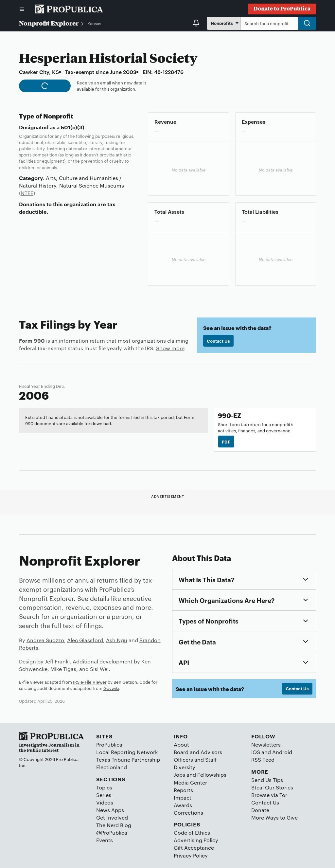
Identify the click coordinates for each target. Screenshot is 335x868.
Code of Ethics (192, 832)
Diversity (185, 767)
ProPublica (109, 744)
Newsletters (266, 744)
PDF (226, 442)
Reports (183, 790)
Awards (183, 805)
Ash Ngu (117, 640)
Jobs (179, 775)
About (181, 744)
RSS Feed (263, 759)
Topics (104, 787)
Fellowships (212, 775)
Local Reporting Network (127, 752)
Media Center (190, 782)
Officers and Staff (195, 759)
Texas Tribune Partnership (128, 759)
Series (104, 795)
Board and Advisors (198, 752)
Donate (260, 810)
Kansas (94, 23)
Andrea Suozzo (45, 640)
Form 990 (32, 340)
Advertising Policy (196, 840)
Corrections (188, 813)
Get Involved (112, 817)
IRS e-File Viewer (90, 682)
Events (105, 840)
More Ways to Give (274, 817)
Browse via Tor (269, 795)
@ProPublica (112, 832)
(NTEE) (27, 193)
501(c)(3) (73, 127)
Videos (105, 802)
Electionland (112, 767)
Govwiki (111, 688)
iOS (256, 752)
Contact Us (218, 341)
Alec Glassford (85, 640)
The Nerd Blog (114, 825)
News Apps (110, 810)
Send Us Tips (267, 780)
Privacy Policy (191, 855)
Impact (183, 797)
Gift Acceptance (194, 848)
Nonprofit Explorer (49, 23)
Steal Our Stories (272, 787)
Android (282, 752)
